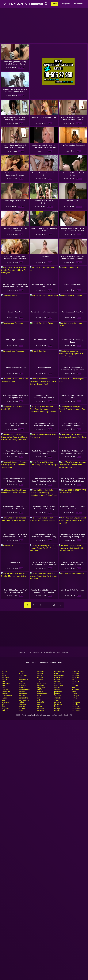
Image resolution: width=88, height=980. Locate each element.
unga (21, 682)
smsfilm (57, 688)
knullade (5, 710)
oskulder (58, 696)
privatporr (40, 708)
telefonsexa (59, 682)
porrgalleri (75, 677)
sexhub (74, 694)
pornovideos (76, 708)
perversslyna (24, 700)
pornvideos (76, 702)
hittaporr (57, 679)
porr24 (39, 675)
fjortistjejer (58, 704)
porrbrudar (75, 682)
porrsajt (74, 698)
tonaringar (5, 702)
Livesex (53, 663)
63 (54, 605)
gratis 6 (4, 671)
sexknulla (75, 671)
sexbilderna (23, 679)
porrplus (57, 710)
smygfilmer (41, 688)
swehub (5, 698)
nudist (21, 702)
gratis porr (23, 675)
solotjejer (23, 686)
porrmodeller (59, 671)
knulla (21, 710)
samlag (40, 706)
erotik (56, 673)
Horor (60, 663)
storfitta (22, 684)
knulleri (4, 682)
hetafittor (5, 690)
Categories (65, 4)
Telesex (34, 663)
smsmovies (59, 686)
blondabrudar (59, 675)
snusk (39, 696)
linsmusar (23, 704)
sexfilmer (75, 673)
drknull (22, 671)
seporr (39, 704)
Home (54, 4)
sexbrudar (23, 694)
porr (3, 673)
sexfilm (22, 706)
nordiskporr (6, 679)
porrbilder (75, 706)
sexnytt (22, 688)
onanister (58, 698)
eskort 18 (40, 702)
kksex (39, 682)
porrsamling (24, 698)
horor (74, 679)
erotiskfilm (6, 692)
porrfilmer (40, 671)
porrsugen (75, 675)
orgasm (22, 696)
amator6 (5, 694)
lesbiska (40, 677)
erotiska (40, 692)
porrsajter (75, 696)
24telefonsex (7, 696)
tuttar (4, 700)
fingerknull (75, 690)
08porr (39, 690)
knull (3, 686)
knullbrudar (6, 684)
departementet (25, 690)
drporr (4, 706)
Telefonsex (78, 4)
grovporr (22, 708)
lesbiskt (75, 686)
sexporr (57, 690)
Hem (27, 663)
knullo (74, 692)
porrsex (57, 708)
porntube (75, 704)
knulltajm (40, 679)
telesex (4, 704)
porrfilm (40, 673)
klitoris (57, 706)
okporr (57, 700)
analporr (22, 692)
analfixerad (58, 677)
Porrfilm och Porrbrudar (22, 4)
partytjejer (5, 677)
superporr (58, 684)
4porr (21, 673)
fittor (21, 677)
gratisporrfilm (42, 684)
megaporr (58, 702)
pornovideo (76, 710)
